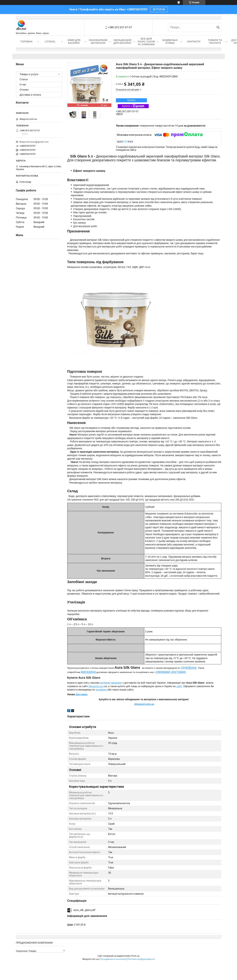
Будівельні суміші (170, 42)
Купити (131, 100)
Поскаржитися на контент (113, 959)
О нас (23, 84)
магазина (88, 672)
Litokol (50, 42)
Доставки (81, 694)
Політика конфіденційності (141, 959)
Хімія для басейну (74, 42)
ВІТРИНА (159, 9)
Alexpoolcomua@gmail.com (34, 142)
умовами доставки (171, 672)
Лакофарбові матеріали (98, 42)
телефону (189, 668)
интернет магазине (111, 683)
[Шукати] (218, 27)
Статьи (24, 79)
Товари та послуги (215, 42)
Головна (26, 42)
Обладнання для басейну (122, 42)
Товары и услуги (29, 74)
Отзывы (24, 90)
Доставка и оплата (30, 95)
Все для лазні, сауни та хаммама (146, 42)
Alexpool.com (96, 686)
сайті (179, 686)
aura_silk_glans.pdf (84, 910)
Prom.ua (135, 956)
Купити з (133, 106)
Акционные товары (26, 951)
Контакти (194, 42)
